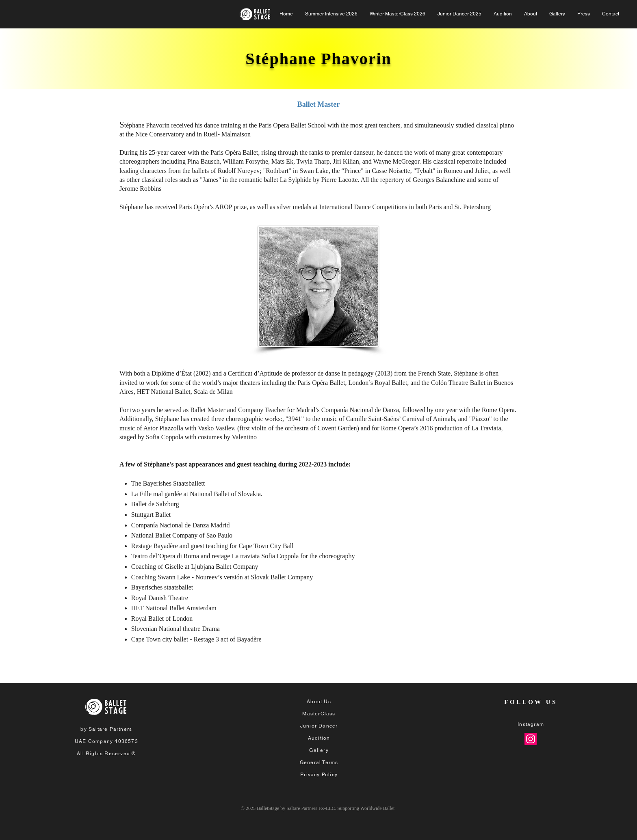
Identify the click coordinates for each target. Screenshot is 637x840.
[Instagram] (531, 739)
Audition (319, 738)
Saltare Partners (110, 729)
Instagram (531, 724)
